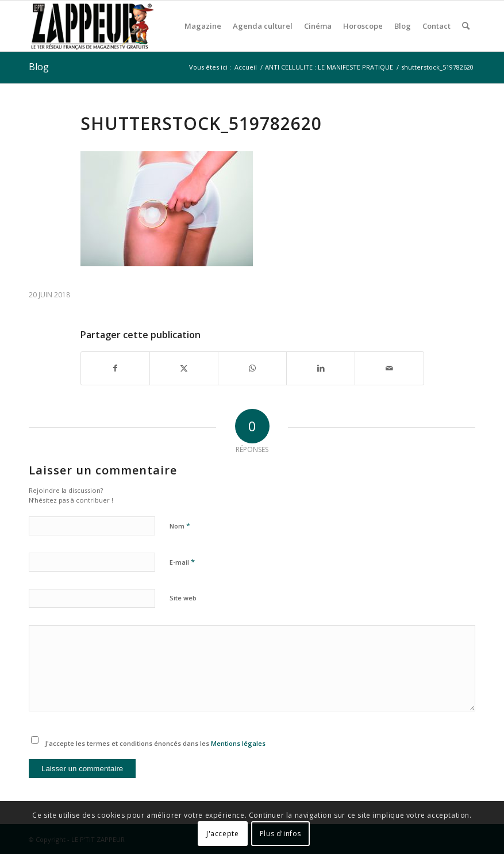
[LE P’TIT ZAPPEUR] (92, 26)
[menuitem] (203, 26)
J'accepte (222, 834)
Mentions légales (238, 743)
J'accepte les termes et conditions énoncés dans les (155, 743)
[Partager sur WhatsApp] (252, 368)
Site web (183, 598)
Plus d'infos (280, 834)
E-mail (182, 562)
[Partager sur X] (184, 368)
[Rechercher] (466, 26)
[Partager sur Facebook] (115, 368)
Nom (180, 526)
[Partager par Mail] (389, 368)
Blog (39, 67)
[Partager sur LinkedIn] (321, 368)
